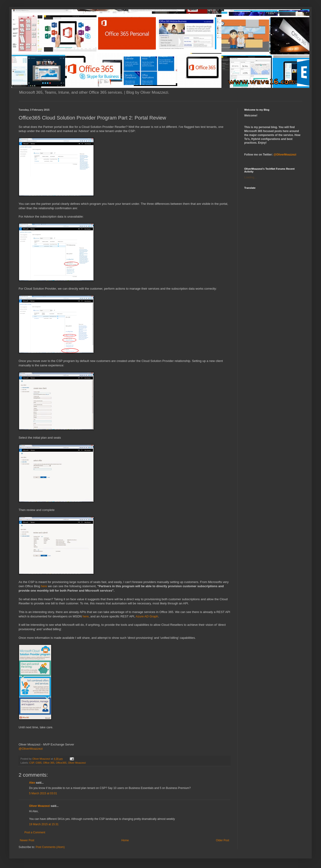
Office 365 (49, 763)
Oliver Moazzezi (77, 763)
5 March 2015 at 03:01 (43, 793)
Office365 (61, 763)
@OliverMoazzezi (31, 749)
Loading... (250, 177)
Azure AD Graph (147, 616)
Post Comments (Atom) (50, 847)
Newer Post (27, 840)
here (44, 586)
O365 (39, 763)
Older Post (222, 840)
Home (125, 840)
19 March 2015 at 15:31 (44, 824)
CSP (32, 763)
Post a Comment (35, 832)
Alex (32, 783)
